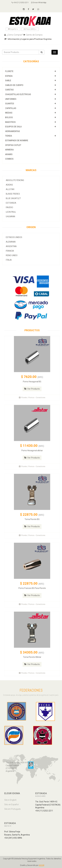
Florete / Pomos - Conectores (32, 397)
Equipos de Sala (13, 127)
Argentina (11, 246)
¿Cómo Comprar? (14, 35)
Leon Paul (11, 212)
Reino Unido (12, 255)
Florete (9, 71)
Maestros (10, 122)
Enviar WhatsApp (39, 3)
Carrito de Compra (33, 35)
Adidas (9, 185)
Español (13, 29)
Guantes (10, 104)
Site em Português (12, 809)
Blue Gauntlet (13, 198)
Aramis (9, 154)
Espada (9, 76)
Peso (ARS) (30, 29)
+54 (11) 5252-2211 (20, 3)
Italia (9, 260)
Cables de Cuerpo (14, 85)
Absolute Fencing (15, 180)
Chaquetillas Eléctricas (18, 94)
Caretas (9, 90)
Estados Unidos (14, 237)
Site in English (10, 800)
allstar (10, 189)
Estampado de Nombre (17, 140)
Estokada (11, 203)
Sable (8, 81)
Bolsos (9, 117)
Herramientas (13, 131)
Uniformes (11, 99)
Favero (9, 207)
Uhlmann (10, 216)
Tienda (9, 136)
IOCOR (42, 865)
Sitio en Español (11, 804)
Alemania (11, 242)
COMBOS (9, 159)
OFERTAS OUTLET (13, 145)
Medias (9, 113)
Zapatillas (11, 108)
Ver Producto (32, 389)
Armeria (9, 150)
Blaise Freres (13, 194)
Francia (10, 251)
